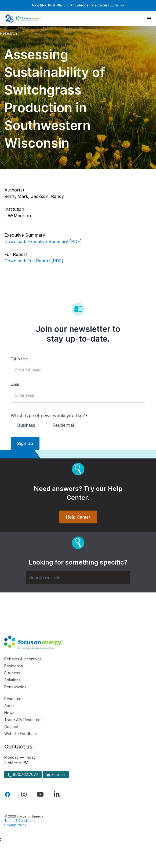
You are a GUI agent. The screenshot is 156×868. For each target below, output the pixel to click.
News (9, 713)
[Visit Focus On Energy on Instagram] (24, 794)
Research (8, 33)
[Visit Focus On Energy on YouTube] (40, 794)
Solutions (12, 680)
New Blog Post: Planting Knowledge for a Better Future (78, 5)
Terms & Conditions (20, 821)
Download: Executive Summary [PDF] (43, 241)
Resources (14, 699)
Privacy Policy (15, 825)
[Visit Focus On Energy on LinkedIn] (57, 794)
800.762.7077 (23, 775)
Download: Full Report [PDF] (34, 261)
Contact (11, 727)
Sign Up (25, 443)
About (10, 706)
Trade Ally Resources (23, 720)
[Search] (78, 577)
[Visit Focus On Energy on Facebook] (8, 794)
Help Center (78, 517)
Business (12, 673)
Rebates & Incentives (23, 659)
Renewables (15, 687)
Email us (56, 775)
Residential (14, 666)
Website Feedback (21, 734)
